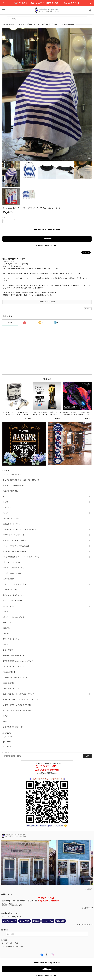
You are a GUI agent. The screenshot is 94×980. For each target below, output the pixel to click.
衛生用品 (6, 628)
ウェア (6, 612)
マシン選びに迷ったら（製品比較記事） (18, 711)
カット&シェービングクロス (13, 518)
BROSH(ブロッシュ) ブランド (14, 535)
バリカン (6, 496)
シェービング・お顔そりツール (14, 656)
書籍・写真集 (8, 650)
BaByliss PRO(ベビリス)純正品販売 (16, 546)
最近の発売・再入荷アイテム (14, 595)
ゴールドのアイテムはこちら (14, 562)
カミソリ (6, 634)
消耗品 (6, 645)
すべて (10, 323)
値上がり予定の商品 (10, 491)
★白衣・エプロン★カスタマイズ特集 (17, 705)
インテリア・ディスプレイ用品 (14, 584)
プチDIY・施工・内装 (11, 590)
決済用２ (6, 721)
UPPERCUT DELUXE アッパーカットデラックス (20, 529)
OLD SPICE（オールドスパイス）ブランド (19, 694)
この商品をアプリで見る (47, 302)
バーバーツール (9, 513)
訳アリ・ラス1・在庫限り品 (13, 485)
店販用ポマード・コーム (12, 524)
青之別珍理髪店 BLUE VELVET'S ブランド (18, 661)
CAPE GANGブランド (11, 689)
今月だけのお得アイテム (12, 475)
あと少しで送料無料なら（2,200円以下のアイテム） (22, 480)
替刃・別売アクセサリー (12, 639)
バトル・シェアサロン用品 (13, 601)
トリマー (6, 502)
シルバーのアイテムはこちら (14, 568)
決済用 (6, 716)
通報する (88, 309)
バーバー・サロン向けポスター (14, 617)
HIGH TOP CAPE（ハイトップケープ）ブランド (20, 700)
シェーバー (7, 507)
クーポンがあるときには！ (13, 573)
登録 (87, 756)
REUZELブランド (9, 672)
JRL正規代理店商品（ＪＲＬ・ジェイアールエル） (21, 557)
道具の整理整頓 (9, 579)
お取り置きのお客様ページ (13, 727)
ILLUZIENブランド (10, 683)
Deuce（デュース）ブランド (14, 667)
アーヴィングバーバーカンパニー (15, 678)
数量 (4, 218)
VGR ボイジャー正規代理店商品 (15, 540)
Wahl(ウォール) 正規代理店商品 (15, 551)
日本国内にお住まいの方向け (47, 246)
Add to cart (47, 239)
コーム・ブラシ (9, 606)
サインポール (8, 623)
